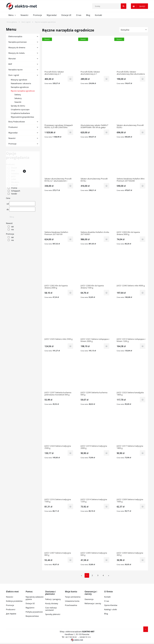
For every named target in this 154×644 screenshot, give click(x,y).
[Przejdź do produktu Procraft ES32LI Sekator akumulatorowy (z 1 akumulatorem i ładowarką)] (59, 54)
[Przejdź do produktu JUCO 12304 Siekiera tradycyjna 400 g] (131, 536)
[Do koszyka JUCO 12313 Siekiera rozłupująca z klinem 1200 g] (143, 346)
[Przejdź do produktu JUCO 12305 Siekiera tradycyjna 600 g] (95, 536)
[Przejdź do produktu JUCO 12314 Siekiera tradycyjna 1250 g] (95, 482)
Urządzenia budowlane (20, 113)
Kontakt (107, 597)
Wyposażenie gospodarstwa (22, 117)
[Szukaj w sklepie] (110, 6)
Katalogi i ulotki (111, 609)
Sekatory (18, 98)
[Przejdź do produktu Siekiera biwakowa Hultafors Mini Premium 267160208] (131, 161)
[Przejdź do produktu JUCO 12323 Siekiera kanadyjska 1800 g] (131, 375)
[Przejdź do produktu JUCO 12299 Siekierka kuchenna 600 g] (95, 375)
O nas (107, 601)
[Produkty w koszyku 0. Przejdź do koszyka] (139, 6)
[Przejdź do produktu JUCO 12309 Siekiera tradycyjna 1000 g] (131, 482)
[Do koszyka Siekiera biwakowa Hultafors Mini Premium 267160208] (143, 186)
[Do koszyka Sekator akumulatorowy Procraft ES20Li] (143, 132)
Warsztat (12, 59)
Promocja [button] (10, 234)
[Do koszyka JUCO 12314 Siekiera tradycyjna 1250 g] (106, 506)
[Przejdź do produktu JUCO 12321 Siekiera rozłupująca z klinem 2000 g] (95, 322)
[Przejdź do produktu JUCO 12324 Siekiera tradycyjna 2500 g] (59, 429)
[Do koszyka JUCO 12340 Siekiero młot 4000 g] (143, 293)
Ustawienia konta (72, 601)
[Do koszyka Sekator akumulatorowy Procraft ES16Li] (106, 186)
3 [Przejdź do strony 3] (98, 575)
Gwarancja (89, 599)
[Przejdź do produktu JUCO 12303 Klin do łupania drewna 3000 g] (131, 215)
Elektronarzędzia (15, 36)
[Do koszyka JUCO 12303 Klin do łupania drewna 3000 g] (143, 239)
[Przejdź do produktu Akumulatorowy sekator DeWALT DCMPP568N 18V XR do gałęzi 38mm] (95, 108)
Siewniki (18, 102)
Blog (106, 614)
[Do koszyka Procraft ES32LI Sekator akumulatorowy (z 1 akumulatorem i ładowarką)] (70, 79)
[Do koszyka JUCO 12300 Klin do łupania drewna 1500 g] (106, 293)
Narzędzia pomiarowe (18, 42)
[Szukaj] (124, 6)
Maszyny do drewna (17, 47)
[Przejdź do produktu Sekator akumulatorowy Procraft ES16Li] (95, 161)
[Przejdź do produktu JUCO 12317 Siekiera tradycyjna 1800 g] (131, 429)
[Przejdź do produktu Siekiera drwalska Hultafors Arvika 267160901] (95, 215)
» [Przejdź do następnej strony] (109, 575)
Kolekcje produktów (14, 601)
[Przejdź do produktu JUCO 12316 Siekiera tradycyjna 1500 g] (59, 482)
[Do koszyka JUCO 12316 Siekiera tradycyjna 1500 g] (70, 506)
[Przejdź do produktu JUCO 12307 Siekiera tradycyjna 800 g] (59, 536)
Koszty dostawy (52, 603)
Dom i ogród (14, 75)
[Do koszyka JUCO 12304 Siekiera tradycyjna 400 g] (143, 560)
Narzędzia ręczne (15, 70)
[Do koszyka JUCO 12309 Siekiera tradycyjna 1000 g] (143, 506)
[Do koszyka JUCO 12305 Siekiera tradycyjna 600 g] (106, 560)
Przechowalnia (71, 605)
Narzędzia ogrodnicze (20, 87)
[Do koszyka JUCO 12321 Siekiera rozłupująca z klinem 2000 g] (106, 346)
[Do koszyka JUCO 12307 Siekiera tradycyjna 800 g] (70, 560)
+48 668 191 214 (85, 637)
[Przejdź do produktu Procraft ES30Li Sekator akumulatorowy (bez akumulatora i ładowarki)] (131, 54)
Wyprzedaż (13, 133)
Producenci (13, 127)
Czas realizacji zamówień (51, 609)
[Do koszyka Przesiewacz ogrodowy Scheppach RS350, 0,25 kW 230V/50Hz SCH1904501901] (70, 132)
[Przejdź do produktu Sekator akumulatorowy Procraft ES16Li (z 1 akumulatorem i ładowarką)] (59, 161)
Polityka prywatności (34, 612)
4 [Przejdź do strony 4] (103, 575)
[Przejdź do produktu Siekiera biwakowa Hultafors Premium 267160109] (59, 215)
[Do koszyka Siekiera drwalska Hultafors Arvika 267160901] (106, 239)
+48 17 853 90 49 (71, 637)
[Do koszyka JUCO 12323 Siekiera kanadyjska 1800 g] (143, 400)
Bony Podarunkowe (17, 122)
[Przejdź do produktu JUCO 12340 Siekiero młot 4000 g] (131, 268)
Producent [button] (10, 164)
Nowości (12, 138)
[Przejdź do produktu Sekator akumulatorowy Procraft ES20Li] (131, 108)
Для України (11, 614)
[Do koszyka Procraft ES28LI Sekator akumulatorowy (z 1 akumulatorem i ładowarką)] (106, 79)
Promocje (12, 144)
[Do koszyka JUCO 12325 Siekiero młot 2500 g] (70, 346)
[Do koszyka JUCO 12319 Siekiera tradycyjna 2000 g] (106, 453)
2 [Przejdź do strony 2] (92, 575)
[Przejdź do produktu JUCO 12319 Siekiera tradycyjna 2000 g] (95, 429)
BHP (10, 64)
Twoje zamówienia (73, 597)
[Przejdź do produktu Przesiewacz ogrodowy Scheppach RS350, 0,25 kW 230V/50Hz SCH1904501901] (59, 108)
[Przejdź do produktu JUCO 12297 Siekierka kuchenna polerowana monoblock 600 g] (59, 375)
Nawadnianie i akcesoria (21, 83)
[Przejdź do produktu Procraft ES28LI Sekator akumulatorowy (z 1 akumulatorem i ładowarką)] (95, 54)
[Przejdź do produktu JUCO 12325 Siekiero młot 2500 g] (59, 322)
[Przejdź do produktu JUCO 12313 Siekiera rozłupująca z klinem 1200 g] (131, 322)
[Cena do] (22, 209)
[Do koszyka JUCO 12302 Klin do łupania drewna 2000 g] (70, 293)
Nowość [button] (9, 223)
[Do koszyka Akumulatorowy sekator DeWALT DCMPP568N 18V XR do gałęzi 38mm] (106, 132)
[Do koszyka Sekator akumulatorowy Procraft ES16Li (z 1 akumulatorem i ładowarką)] (70, 186)
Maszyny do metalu (17, 53)
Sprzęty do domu (18, 106)
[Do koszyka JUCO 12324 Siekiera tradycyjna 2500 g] (70, 453)
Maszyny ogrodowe (19, 80)
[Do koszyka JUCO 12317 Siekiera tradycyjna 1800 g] (143, 453)
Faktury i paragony (53, 599)
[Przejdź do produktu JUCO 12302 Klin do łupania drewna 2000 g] (59, 268)
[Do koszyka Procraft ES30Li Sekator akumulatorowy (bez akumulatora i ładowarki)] (143, 79)
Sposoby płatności (53, 614)
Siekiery (18, 95)
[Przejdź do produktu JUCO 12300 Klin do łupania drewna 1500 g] (95, 268)
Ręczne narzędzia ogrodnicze (23, 91)
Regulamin (30, 608)
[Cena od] (22, 204)
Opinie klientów (111, 605)
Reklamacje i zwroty (93, 603)
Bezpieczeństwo (32, 616)
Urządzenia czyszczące (20, 109)
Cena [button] (8, 198)
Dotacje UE (30, 603)
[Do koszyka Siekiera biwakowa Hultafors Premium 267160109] (70, 239)
